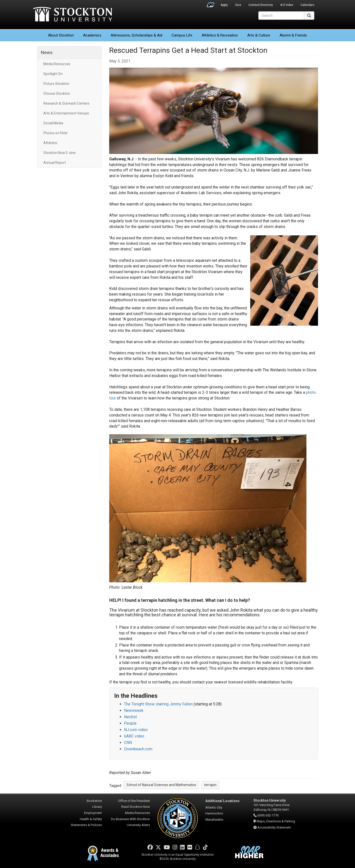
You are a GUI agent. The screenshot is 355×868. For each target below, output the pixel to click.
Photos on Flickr (56, 133)
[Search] (281, 16)
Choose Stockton (57, 94)
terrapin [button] (210, 785)
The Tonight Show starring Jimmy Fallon (158, 704)
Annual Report (55, 163)
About (61, 35)
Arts (259, 35)
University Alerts (138, 825)
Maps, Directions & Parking (276, 821)
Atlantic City (214, 807)
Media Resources (57, 64)
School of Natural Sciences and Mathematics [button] (161, 785)
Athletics (220, 35)
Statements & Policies (86, 825)
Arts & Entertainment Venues (66, 113)
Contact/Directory (261, 5)
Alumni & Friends (293, 35)
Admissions (136, 35)
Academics (92, 35)
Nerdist (130, 717)
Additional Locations (222, 801)
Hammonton (214, 813)
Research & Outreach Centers (66, 103)
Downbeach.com (138, 749)
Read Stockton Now (136, 807)
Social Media (53, 123)
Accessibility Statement (274, 827)
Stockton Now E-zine (60, 153)
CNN (128, 743)
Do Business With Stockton (130, 819)
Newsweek (134, 710)
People (130, 723)
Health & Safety (91, 819)
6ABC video (134, 736)
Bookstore (94, 801)
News (47, 52)
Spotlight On (53, 74)
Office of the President (134, 801)
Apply (224, 5)
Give (238, 5)
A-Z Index (287, 5)
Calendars (307, 5)
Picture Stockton (56, 84)
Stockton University (73, 15)
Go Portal (211, 4)
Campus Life (182, 35)
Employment (93, 813)
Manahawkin (214, 820)
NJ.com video (136, 730)
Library (97, 807)
